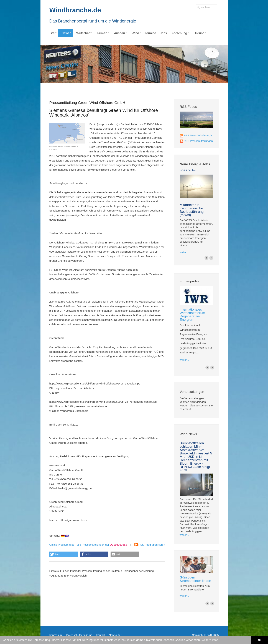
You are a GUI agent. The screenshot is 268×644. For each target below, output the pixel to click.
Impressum (56, 635)
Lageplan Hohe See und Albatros (68, 137)
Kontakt (101, 635)
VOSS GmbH (188, 170)
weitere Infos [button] (210, 640)
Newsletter (115, 635)
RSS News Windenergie (198, 135)
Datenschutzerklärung (79, 635)
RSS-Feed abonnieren (150, 545)
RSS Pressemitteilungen (198, 141)
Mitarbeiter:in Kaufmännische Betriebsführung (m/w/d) (192, 210)
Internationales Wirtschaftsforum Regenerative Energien (192, 315)
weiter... (184, 252)
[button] (64, 554)
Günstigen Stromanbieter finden (195, 579)
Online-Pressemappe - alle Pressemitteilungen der (88, 545)
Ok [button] (260, 640)
